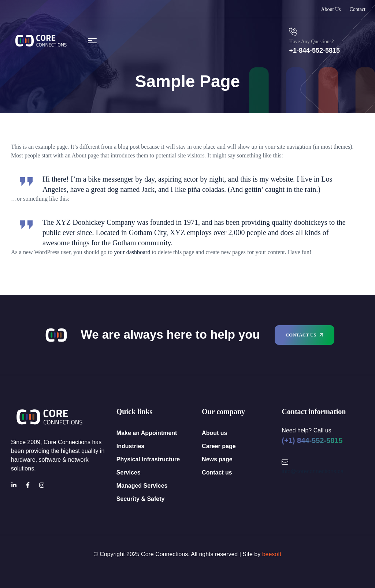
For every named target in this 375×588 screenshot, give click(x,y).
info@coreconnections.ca (313, 471)
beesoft (272, 554)
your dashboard (132, 252)
